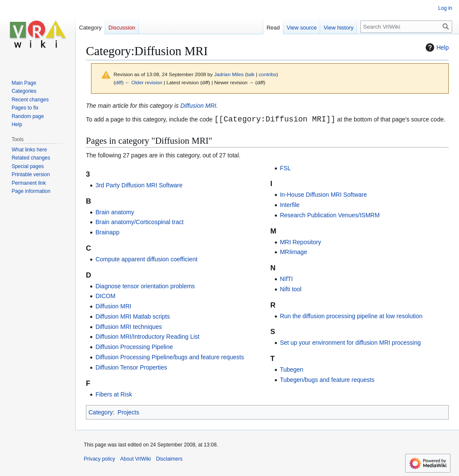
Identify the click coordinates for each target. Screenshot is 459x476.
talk (250, 74)
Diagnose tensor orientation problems (145, 286)
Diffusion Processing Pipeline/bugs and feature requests (170, 357)
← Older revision (144, 82)
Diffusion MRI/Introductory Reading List (147, 337)
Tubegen (292, 370)
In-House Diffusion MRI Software (324, 195)
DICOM (105, 296)
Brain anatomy (115, 212)
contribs (267, 74)
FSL (285, 168)
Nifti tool (291, 289)
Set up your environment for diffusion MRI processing (350, 343)
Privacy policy (99, 459)
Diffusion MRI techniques (128, 327)
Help (436, 47)
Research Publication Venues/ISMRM (330, 215)
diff (119, 82)
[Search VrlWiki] (406, 27)
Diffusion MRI (198, 106)
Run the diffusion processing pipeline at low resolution (351, 316)
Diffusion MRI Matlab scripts (132, 316)
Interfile (290, 205)
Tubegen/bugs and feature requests (327, 380)
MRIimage (294, 252)
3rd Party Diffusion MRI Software (139, 185)
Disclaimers (169, 459)
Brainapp (107, 232)
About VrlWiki (135, 459)
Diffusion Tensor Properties (131, 367)
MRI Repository (300, 242)
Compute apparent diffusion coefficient (146, 259)
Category (101, 412)
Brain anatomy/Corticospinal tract (139, 222)
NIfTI (286, 279)
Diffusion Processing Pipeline (134, 347)
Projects (128, 412)
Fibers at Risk (114, 394)
